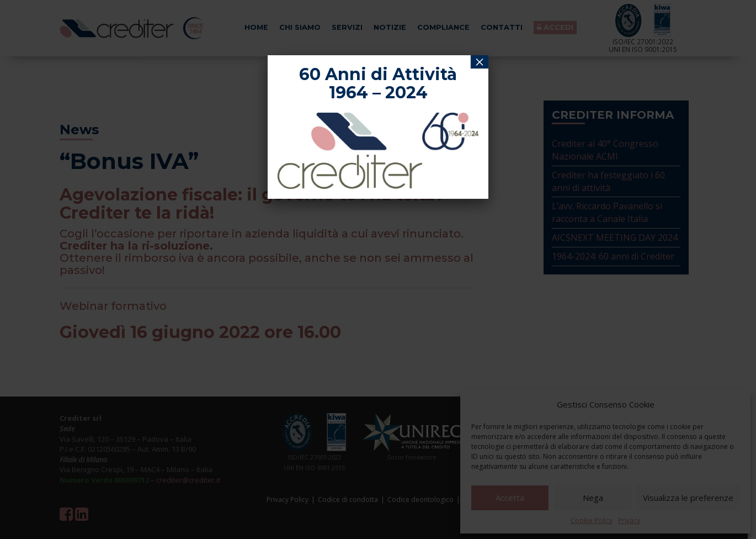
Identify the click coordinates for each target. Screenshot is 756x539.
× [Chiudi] (480, 62)
